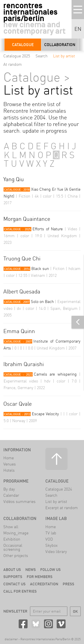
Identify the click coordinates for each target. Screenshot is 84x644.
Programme (16, 481)
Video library (56, 552)
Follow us (50, 569)
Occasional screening (13, 547)
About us (12, 569)
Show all (11, 527)
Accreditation (44, 584)
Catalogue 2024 (59, 489)
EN (78, 29)
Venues (10, 464)
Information (17, 450)
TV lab (51, 533)
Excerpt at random (62, 508)
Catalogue (23, 45)
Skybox (51, 545)
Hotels (9, 470)
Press (68, 584)
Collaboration (60, 45)
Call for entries (20, 591)
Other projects (16, 556)
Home (9, 458)
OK (75, 611)
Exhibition (12, 539)
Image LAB (56, 518)
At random (13, 64)
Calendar (11, 495)
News (31, 569)
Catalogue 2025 (17, 56)
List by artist (64, 56)
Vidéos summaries (19, 501)
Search (42, 56)
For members (40, 577)
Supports (13, 577)
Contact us (14, 584)
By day (9, 489)
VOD (49, 539)
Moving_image (16, 533)
